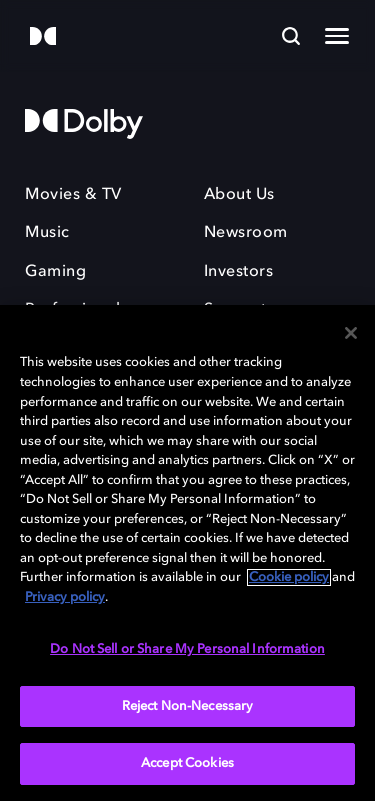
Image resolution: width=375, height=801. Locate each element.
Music (47, 233)
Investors (239, 272)
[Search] (291, 36)
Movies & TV (73, 195)
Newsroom (246, 233)
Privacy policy (65, 597)
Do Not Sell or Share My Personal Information (187, 649)
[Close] (351, 333)
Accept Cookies (187, 763)
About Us (239, 195)
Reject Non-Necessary (188, 706)
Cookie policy (289, 577)
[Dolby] (43, 37)
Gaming (55, 272)
